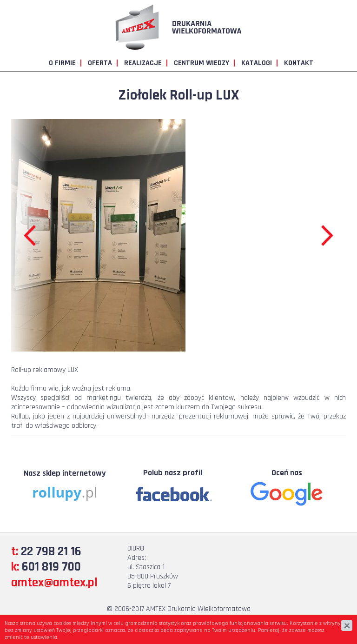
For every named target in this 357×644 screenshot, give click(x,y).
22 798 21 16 (51, 551)
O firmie (62, 63)
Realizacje (143, 63)
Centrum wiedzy (202, 63)
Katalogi (257, 63)
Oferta (100, 63)
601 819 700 (51, 567)
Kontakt (299, 63)
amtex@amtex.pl (54, 583)
